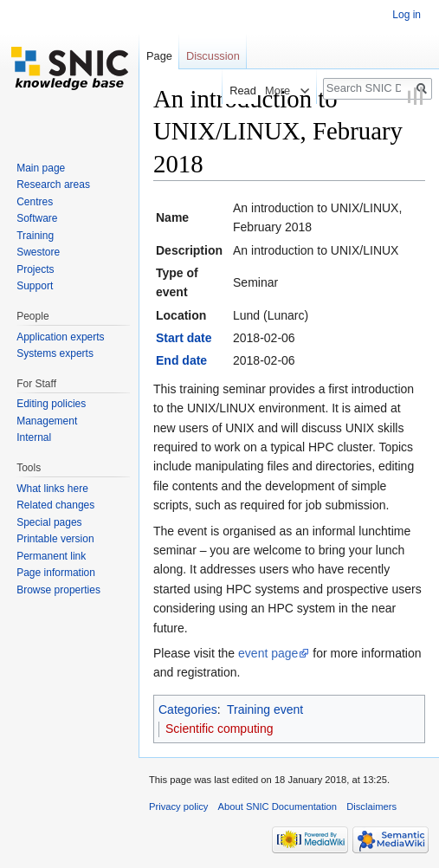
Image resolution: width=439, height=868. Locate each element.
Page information (56, 573)
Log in (407, 15)
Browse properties (58, 590)
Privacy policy (178, 806)
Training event (265, 709)
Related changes (55, 505)
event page (268, 653)
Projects (35, 269)
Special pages (49, 522)
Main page (41, 168)
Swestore (38, 252)
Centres (35, 202)
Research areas (53, 185)
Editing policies (51, 404)
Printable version (55, 539)
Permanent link (51, 556)
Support (35, 286)
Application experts (60, 337)
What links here (52, 489)
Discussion (213, 56)
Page (159, 56)
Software (37, 218)
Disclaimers (371, 806)
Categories (188, 709)
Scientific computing (219, 729)
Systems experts (55, 353)
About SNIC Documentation (278, 806)
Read (237, 91)
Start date (184, 338)
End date (181, 360)
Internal (34, 437)
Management (47, 421)
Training (35, 236)
